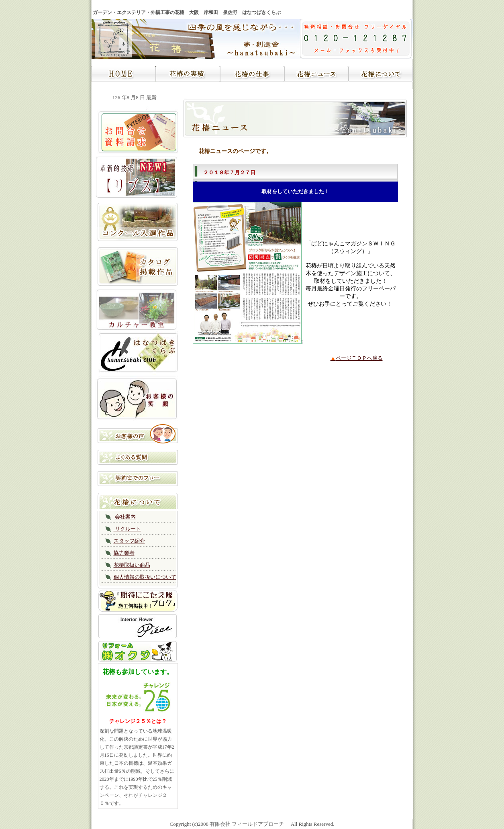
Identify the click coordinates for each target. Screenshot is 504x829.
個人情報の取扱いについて (145, 577)
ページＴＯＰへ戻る (357, 358)
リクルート (127, 529)
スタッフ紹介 (129, 541)
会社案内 (125, 517)
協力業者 (124, 553)
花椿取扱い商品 (132, 565)
